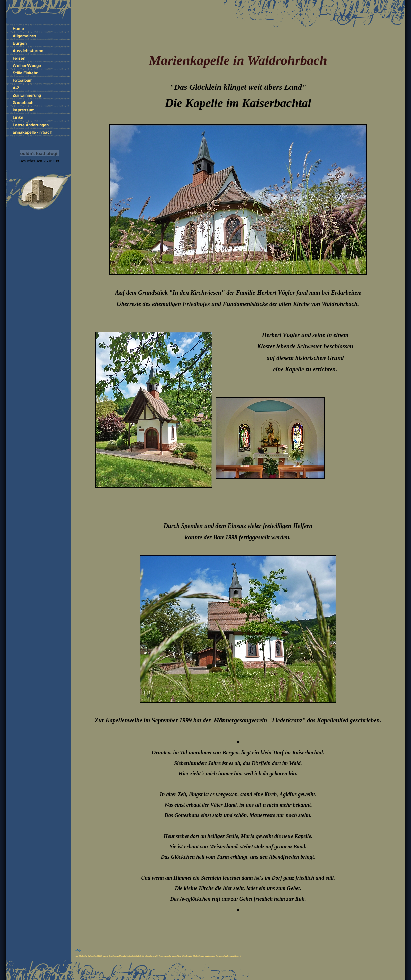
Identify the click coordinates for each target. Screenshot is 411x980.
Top (78, 949)
